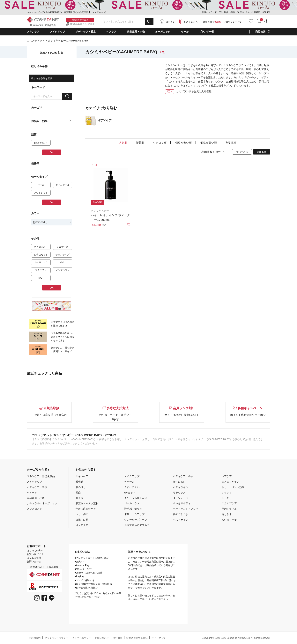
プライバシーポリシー (56, 638)
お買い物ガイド (35, 554)
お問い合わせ (34, 561)
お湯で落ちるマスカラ (137, 525)
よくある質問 (34, 558)
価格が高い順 (209, 143)
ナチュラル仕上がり (136, 498)
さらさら (227, 493)
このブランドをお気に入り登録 (188, 91)
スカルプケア (229, 503)
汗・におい (179, 482)
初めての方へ (191, 22)
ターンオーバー (182, 498)
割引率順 (231, 143)
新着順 (140, 143)
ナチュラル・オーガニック (42, 503)
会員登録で (212, 22)
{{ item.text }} (52, 222)
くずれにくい (132, 487)
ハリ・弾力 (82, 514)
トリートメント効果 (233, 487)
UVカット (130, 493)
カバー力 (129, 482)
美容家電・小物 (36, 498)
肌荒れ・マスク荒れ (87, 503)
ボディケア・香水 (37, 487)
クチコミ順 (160, 143)
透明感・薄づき (133, 509)
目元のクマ (82, 525)
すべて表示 (242, 152)
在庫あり (262, 152)
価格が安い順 (183, 143)
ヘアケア (32, 493)
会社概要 (118, 638)
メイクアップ (34, 482)
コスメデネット (36, 41)
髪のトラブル (229, 509)
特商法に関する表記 (137, 638)
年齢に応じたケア (86, 509)
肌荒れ (79, 498)
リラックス (179, 493)
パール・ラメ (132, 503)
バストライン (181, 520)
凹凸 (78, 493)
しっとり (227, 498)
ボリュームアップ (134, 514)
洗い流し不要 (229, 520)
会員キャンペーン (233, 22)
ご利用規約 (35, 638)
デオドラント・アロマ (186, 509)
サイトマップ (159, 638)
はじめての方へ (35, 551)
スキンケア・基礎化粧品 (41, 476)
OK (52, 152)
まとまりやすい (230, 482)
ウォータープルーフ (136, 520)
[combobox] (126, 22)
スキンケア (82, 476)
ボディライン (181, 487)
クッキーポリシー (81, 638)
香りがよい (228, 514)
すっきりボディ (182, 503)
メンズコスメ (34, 509)
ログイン (170, 22)
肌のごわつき (181, 514)
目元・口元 (82, 520)
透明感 (79, 482)
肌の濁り (81, 487)
